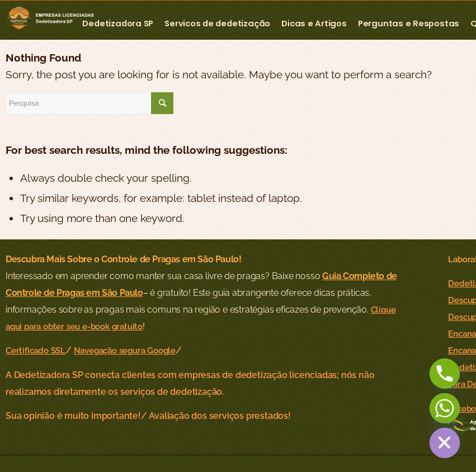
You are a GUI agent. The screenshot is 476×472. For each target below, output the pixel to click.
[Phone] (445, 374)
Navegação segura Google (125, 350)
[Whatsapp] (445, 408)
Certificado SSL (36, 350)
